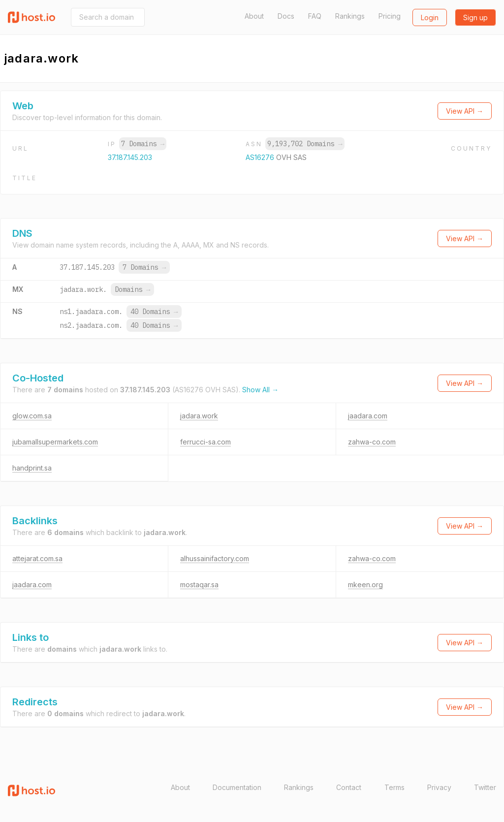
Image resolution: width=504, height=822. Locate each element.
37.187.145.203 (130, 157)
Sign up (475, 17)
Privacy (439, 787)
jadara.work (199, 416)
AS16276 (261, 157)
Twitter (485, 787)
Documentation (237, 787)
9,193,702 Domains (305, 144)
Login (430, 17)
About (254, 16)
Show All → (260, 390)
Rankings (350, 16)
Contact (349, 787)
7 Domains (143, 144)
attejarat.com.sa (37, 558)
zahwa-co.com (372, 442)
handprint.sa (32, 468)
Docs (286, 16)
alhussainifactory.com (215, 558)
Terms (394, 787)
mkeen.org (365, 585)
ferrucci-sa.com (205, 442)
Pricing (390, 16)
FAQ (315, 16)
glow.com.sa (32, 416)
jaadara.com (368, 416)
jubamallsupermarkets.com (55, 442)
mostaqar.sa (199, 585)
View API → (465, 111)
